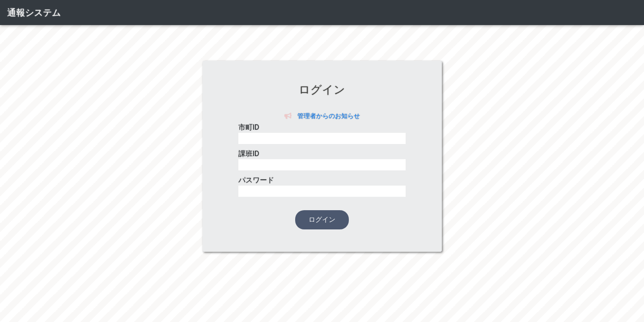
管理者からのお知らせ (322, 116)
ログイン (322, 220)
